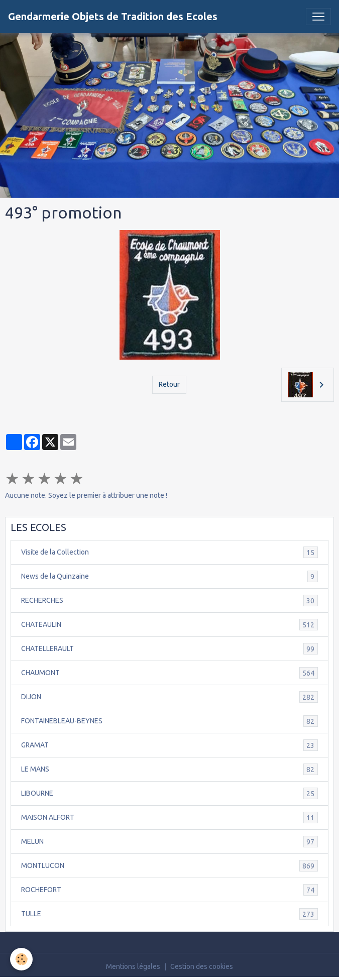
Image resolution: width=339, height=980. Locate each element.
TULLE (169, 914)
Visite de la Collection (169, 552)
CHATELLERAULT (169, 649)
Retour (169, 384)
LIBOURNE (169, 793)
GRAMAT (169, 745)
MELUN (169, 842)
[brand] (113, 17)
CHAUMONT (169, 673)
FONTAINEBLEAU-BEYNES (169, 721)
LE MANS (169, 769)
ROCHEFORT (169, 890)
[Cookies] (21, 959)
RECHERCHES (169, 601)
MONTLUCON (169, 866)
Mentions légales (133, 966)
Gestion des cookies (202, 966)
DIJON (169, 697)
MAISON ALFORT (169, 818)
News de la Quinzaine (169, 576)
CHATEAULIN (169, 625)
